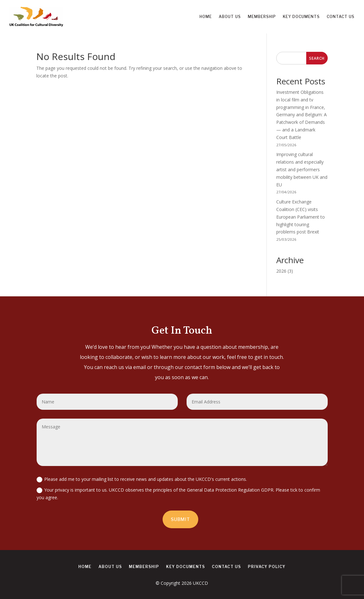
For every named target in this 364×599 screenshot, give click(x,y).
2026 (281, 271)
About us (230, 17)
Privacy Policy (267, 567)
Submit (180, 519)
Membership (262, 17)
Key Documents (301, 17)
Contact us (341, 17)
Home (206, 17)
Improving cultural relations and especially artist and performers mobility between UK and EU (302, 169)
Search (317, 58)
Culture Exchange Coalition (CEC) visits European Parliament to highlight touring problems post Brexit (301, 217)
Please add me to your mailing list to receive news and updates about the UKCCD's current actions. (142, 479)
